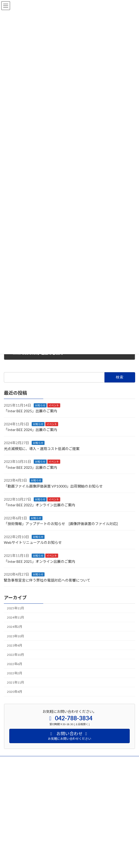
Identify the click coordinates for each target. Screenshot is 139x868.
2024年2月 (15, 627)
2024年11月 (15, 617)
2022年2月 (15, 673)
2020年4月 (15, 692)
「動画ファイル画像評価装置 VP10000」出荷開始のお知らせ (53, 486)
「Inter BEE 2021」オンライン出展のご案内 (40, 561)
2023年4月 (15, 645)
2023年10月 (15, 636)
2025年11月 (15, 608)
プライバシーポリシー (19, 761)
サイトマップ (13, 770)
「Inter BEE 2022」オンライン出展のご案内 (40, 505)
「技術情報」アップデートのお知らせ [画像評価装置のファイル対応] (61, 524)
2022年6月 (15, 664)
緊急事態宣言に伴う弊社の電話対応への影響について (47, 580)
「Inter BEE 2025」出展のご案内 (31, 411)
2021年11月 (15, 682)
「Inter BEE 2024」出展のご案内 (31, 430)
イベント (54, 405)
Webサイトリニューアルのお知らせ (33, 542)
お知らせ (40, 405)
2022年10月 (15, 654)
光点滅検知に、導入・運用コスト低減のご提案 (42, 448)
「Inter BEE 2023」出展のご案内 (31, 467)
